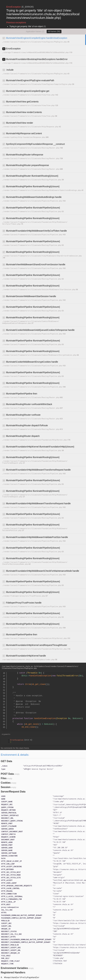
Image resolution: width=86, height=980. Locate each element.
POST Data (7, 774)
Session (6, 787)
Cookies (6, 783)
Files (4, 778)
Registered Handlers (13, 972)
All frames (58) (54, 31)
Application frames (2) (35, 31)
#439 (28, 740)
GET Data (6, 761)
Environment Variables (14, 968)
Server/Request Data (13, 792)
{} (21, 740)
